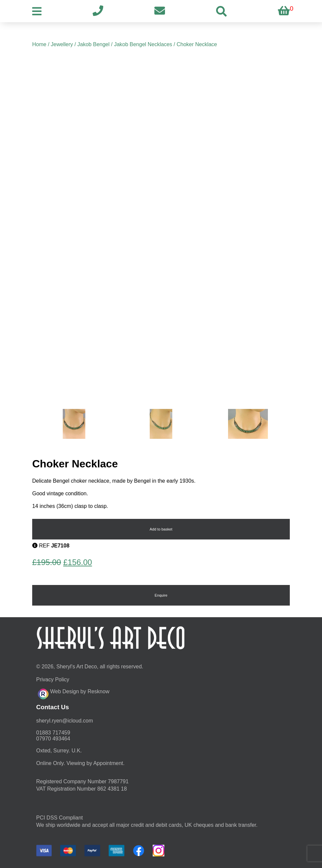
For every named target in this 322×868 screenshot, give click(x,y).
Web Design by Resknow (74, 693)
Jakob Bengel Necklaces (143, 44)
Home (39, 44)
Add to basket (161, 529)
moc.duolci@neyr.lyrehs (65, 721)
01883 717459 (53, 733)
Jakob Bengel (93, 44)
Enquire (161, 595)
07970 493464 (53, 739)
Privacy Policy (53, 679)
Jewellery (62, 44)
